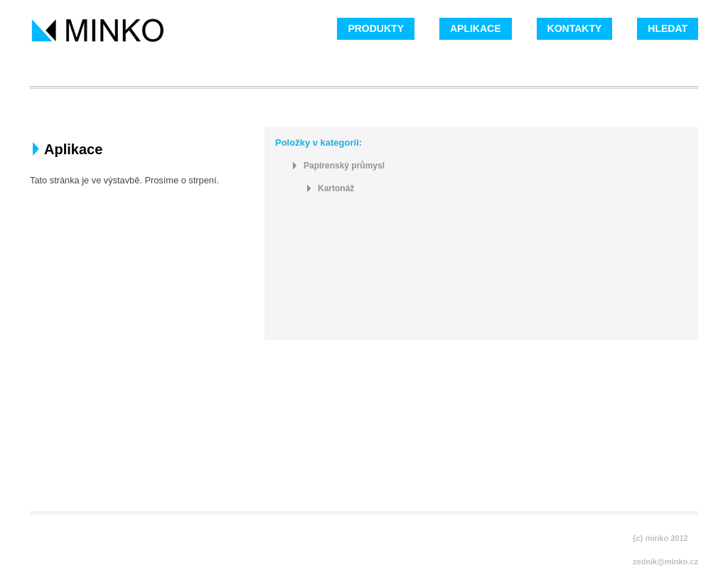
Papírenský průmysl (344, 166)
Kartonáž (336, 189)
